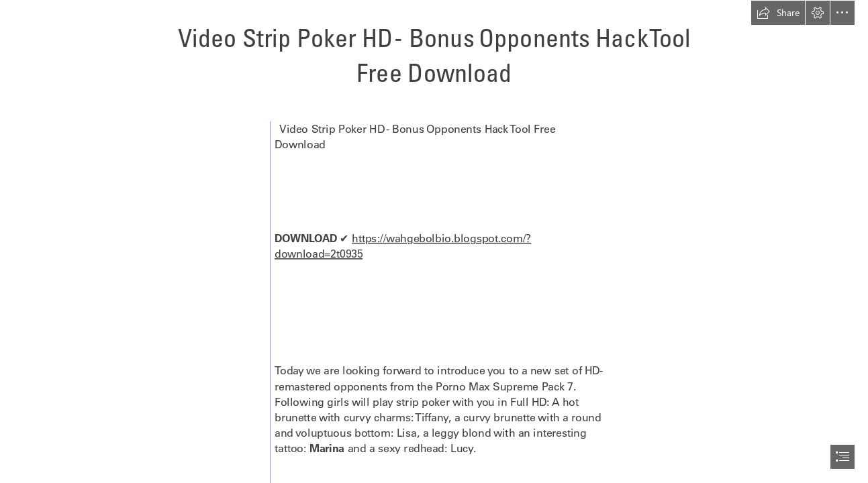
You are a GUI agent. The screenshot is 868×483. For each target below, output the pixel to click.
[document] (434, 241)
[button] (778, 13)
